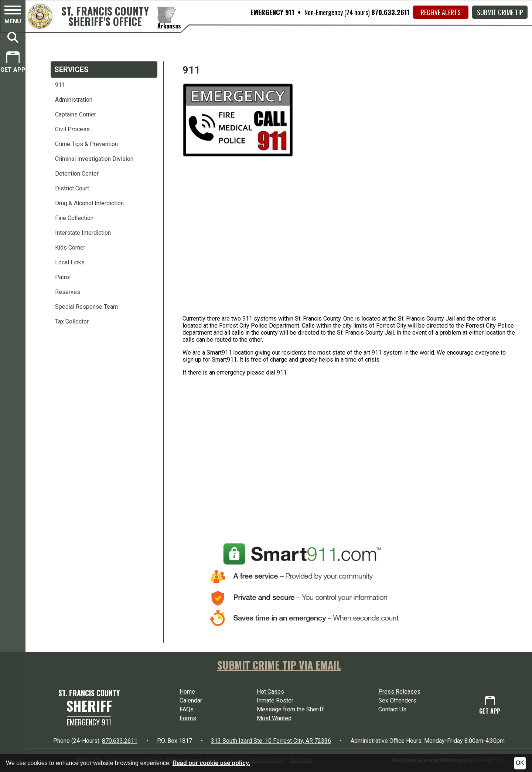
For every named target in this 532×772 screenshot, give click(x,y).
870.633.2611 (390, 12)
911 (60, 85)
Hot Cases (270, 692)
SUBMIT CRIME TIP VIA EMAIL (279, 665)
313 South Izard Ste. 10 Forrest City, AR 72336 (271, 741)
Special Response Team (86, 307)
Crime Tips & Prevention (86, 144)
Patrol (63, 277)
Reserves (68, 292)
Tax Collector (72, 321)
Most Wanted (274, 718)
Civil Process (72, 129)
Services (71, 70)
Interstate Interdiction (83, 233)
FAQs (187, 709)
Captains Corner (76, 114)
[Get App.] (13, 63)
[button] (13, 16)
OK (520, 763)
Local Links (70, 262)
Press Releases (399, 692)
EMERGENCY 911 (272, 12)
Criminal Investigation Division (94, 159)
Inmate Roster (275, 700)
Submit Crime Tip (500, 12)
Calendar (191, 700)
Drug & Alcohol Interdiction (89, 203)
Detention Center (77, 174)
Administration (74, 100)
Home (187, 692)
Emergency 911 (89, 722)
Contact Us (392, 709)
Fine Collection (74, 218)
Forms (188, 718)
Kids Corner (70, 248)
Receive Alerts (441, 12)
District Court (72, 188)
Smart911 (219, 353)
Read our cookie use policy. (211, 763)
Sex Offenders (397, 700)
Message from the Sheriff (290, 709)
